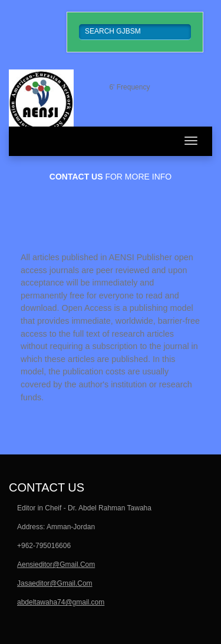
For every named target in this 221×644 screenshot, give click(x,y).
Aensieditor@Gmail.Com (56, 565)
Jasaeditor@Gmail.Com (55, 583)
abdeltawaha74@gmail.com (61, 602)
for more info (111, 177)
